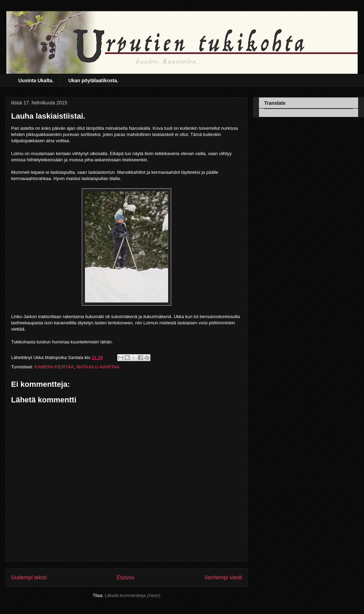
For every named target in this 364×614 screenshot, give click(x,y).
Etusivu (126, 577)
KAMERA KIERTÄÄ (54, 367)
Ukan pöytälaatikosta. (93, 80)
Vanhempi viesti (223, 577)
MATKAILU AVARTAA (98, 367)
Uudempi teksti (29, 577)
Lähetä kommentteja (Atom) (132, 595)
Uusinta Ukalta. (36, 80)
